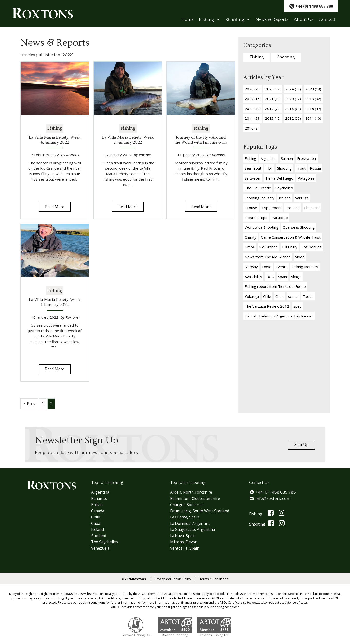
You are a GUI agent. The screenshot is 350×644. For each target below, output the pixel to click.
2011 (313, 118)
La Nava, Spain (184, 536)
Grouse (251, 208)
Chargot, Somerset (188, 505)
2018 (253, 109)
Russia (315, 168)
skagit (296, 277)
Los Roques (312, 247)
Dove (267, 267)
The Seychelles (105, 542)
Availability (253, 277)
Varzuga (302, 198)
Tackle (308, 296)
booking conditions (92, 603)
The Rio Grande (258, 188)
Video (300, 257)
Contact (327, 20)
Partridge (280, 218)
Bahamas (100, 499)
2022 (253, 99)
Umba (250, 247)
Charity (251, 237)
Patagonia (306, 178)
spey (297, 306)
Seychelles (284, 188)
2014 (253, 118)
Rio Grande (268, 247)
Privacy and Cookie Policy (172, 579)
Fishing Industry (305, 267)
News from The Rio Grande (268, 257)
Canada (99, 511)
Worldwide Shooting (262, 227)
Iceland (285, 198)
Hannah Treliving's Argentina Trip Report (279, 316)
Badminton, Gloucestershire (197, 499)
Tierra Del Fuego (279, 178)
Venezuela (101, 548)
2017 (273, 109)
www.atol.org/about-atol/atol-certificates (280, 603)
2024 (293, 89)
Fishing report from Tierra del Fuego (275, 286)
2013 (273, 118)
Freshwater (307, 158)
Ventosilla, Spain (186, 548)
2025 (273, 89)
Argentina (269, 158)
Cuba (280, 296)
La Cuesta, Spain (186, 517)
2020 (293, 99)
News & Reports (272, 20)
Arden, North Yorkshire (192, 493)
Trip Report (271, 208)
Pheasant (312, 208)
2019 (313, 99)
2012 (293, 118)
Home (187, 20)
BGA (270, 277)
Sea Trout (253, 168)
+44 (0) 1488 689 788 (276, 493)
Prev (31, 404)
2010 (252, 128)
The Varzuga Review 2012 (267, 306)
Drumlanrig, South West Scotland (202, 511)
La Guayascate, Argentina (195, 530)
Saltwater (253, 178)
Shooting (239, 20)
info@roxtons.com (273, 499)
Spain (282, 277)
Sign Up (301, 445)
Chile (267, 296)
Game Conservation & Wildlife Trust (291, 237)
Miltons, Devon (184, 542)
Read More (55, 206)
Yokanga (252, 296)
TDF (269, 168)
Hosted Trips (256, 218)
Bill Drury (290, 247)
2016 (293, 109)
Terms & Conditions (217, 579)
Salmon (287, 158)
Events (281, 267)
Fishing (211, 20)
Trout (301, 168)
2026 (253, 89)
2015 (313, 109)
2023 (313, 89)
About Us (303, 20)
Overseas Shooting (299, 227)
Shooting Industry (260, 198)
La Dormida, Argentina (192, 523)
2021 (273, 99)
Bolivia (98, 505)
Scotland (293, 208)
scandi (293, 296)
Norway (251, 267)
